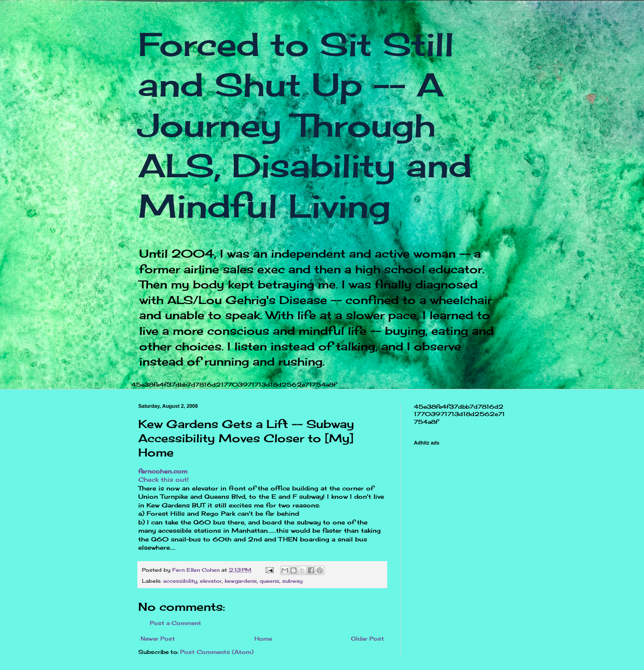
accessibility (180, 581)
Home (263, 639)
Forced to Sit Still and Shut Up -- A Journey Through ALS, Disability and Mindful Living (305, 125)
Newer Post (158, 639)
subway (292, 581)
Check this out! (164, 479)
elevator (211, 581)
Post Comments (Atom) (217, 652)
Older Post (367, 639)
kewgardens (241, 581)
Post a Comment (175, 623)
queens (269, 581)
